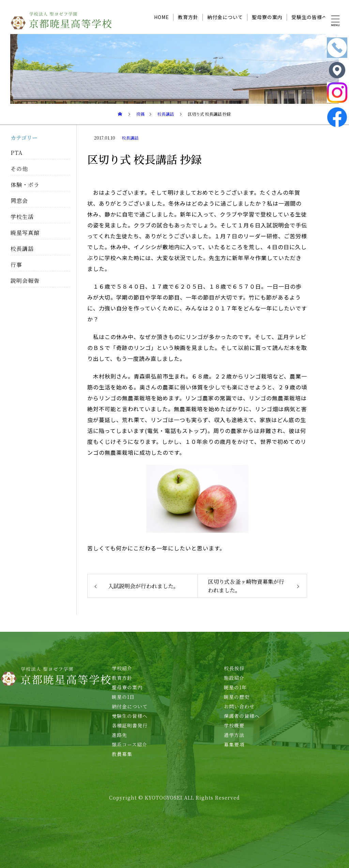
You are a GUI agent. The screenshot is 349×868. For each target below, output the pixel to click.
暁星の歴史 (237, 697)
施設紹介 (234, 678)
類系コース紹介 (130, 744)
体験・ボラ (25, 185)
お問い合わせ (239, 706)
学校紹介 (122, 668)
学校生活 (22, 217)
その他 (19, 169)
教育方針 (188, 17)
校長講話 (130, 138)
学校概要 (234, 725)
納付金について (225, 17)
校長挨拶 (234, 668)
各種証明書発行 (130, 725)
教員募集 (122, 754)
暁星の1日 (123, 697)
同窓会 (19, 201)
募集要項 (234, 744)
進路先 (119, 735)
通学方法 (234, 735)
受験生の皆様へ (309, 17)
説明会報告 (25, 281)
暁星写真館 (25, 233)
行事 (16, 265)
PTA (17, 153)
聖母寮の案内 (267, 17)
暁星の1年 (235, 687)
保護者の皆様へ (242, 716)
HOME (162, 17)
